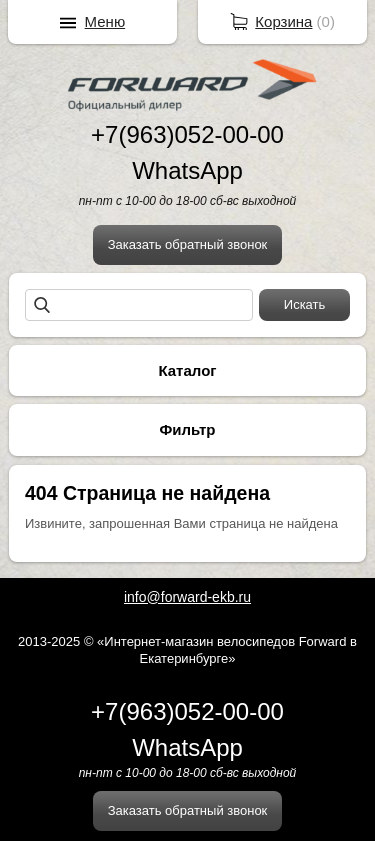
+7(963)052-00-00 (187, 134)
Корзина (283, 21)
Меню (105, 21)
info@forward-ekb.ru (187, 597)
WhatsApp (187, 170)
